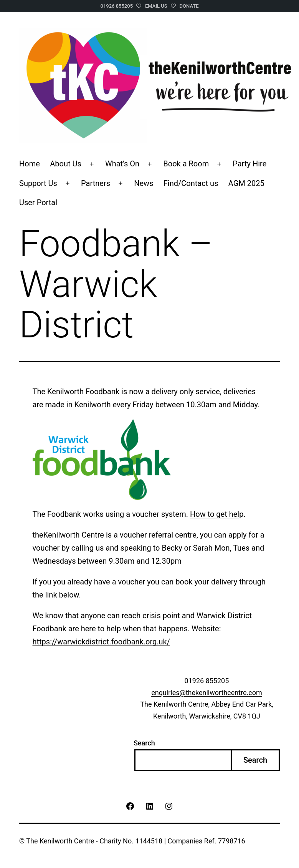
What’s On (122, 164)
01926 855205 (117, 6)
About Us (66, 164)
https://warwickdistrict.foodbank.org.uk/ (101, 642)
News (144, 183)
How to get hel (215, 514)
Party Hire (249, 164)
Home (30, 164)
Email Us (156, 6)
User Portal (38, 202)
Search (144, 743)
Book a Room (186, 164)
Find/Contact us (191, 183)
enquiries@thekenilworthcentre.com (207, 693)
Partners (96, 183)
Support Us (38, 183)
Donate (189, 6)
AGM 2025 (246, 183)
